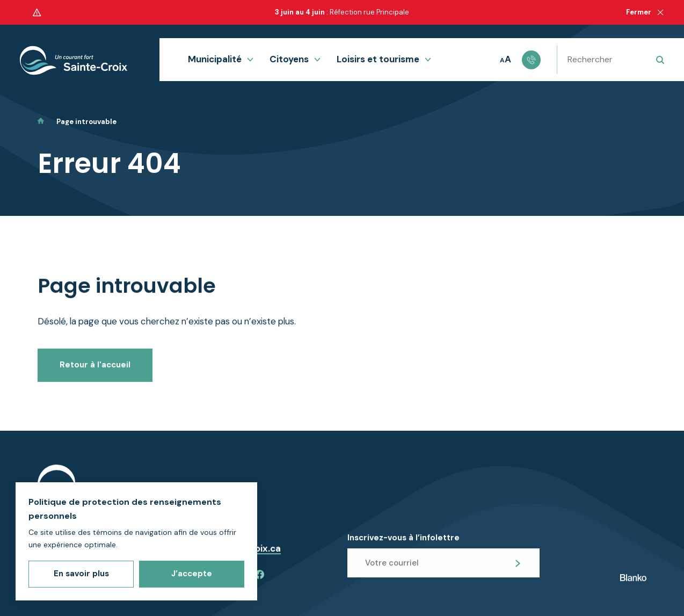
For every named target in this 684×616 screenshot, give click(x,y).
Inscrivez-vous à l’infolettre (403, 546)
